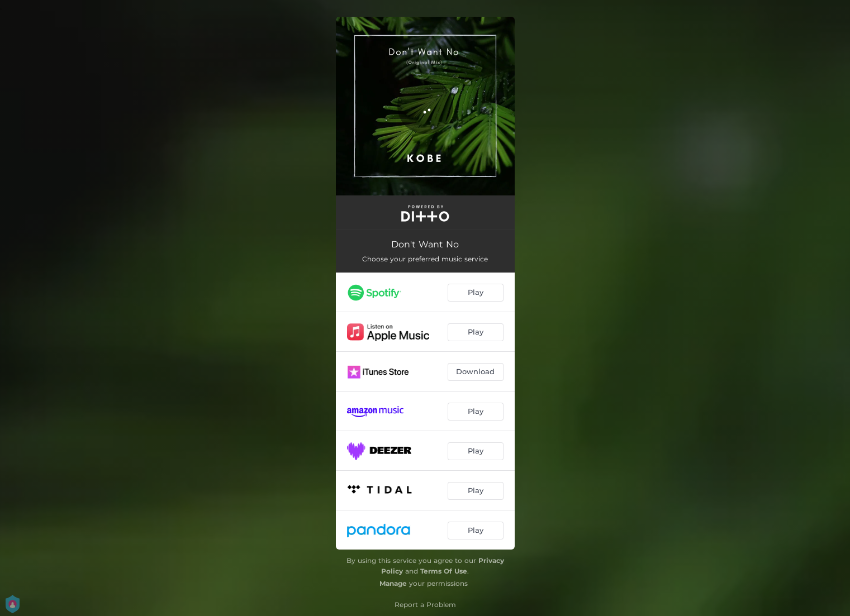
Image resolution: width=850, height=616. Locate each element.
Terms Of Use (444, 571)
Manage (393, 583)
